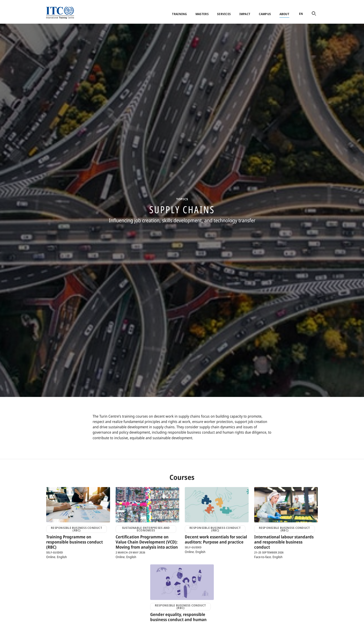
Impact (245, 14)
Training (179, 14)
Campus (265, 14)
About (284, 14)
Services (224, 14)
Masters (202, 14)
